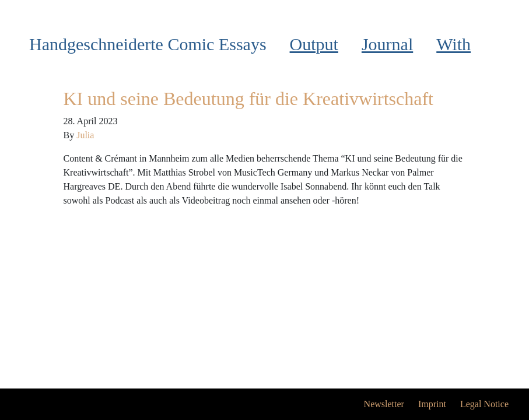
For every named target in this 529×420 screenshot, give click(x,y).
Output (314, 44)
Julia (85, 135)
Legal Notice (484, 404)
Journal (387, 44)
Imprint (432, 404)
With (453, 44)
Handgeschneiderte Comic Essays (148, 44)
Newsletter (384, 404)
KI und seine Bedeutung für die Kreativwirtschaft (248, 99)
